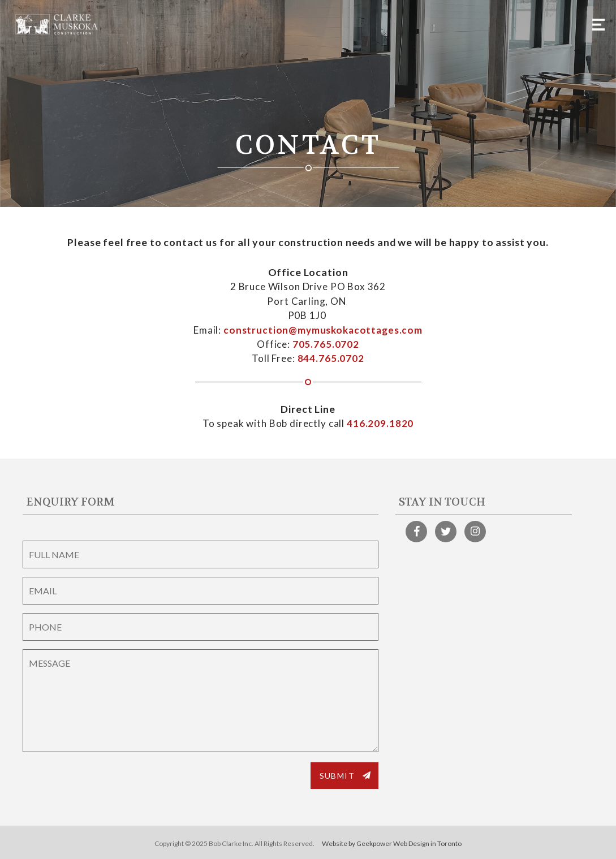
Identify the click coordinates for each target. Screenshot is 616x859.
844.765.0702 (331, 358)
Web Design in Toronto (427, 843)
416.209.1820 (380, 423)
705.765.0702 (326, 344)
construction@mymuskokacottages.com (323, 330)
